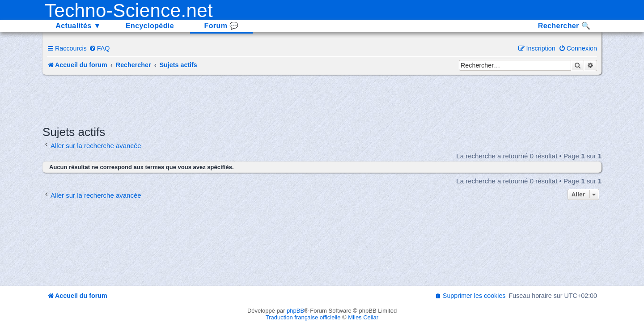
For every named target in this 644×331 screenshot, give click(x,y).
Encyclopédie (150, 26)
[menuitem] (100, 48)
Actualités (78, 26)
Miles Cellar (363, 317)
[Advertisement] (322, 99)
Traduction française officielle (303, 317)
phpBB (295, 311)
